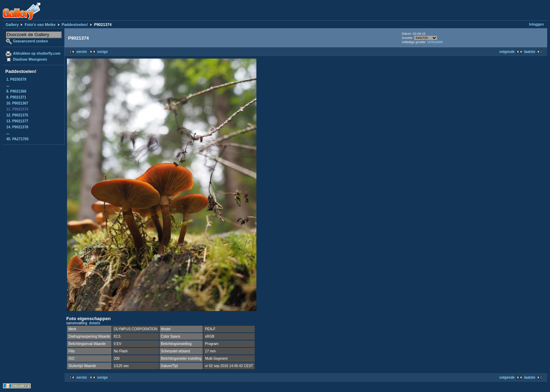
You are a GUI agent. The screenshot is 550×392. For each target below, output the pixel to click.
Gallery (12, 25)
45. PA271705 (17, 139)
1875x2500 (435, 42)
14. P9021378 (17, 127)
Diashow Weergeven (30, 59)
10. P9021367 (17, 103)
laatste (530, 52)
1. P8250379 (16, 79)
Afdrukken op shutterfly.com (37, 53)
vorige (102, 52)
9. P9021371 (16, 97)
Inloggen (536, 24)
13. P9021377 (17, 121)
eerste (82, 52)
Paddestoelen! (75, 25)
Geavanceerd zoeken (31, 41)
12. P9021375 (17, 115)
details (95, 323)
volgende (507, 52)
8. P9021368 (16, 91)
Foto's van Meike (40, 25)
